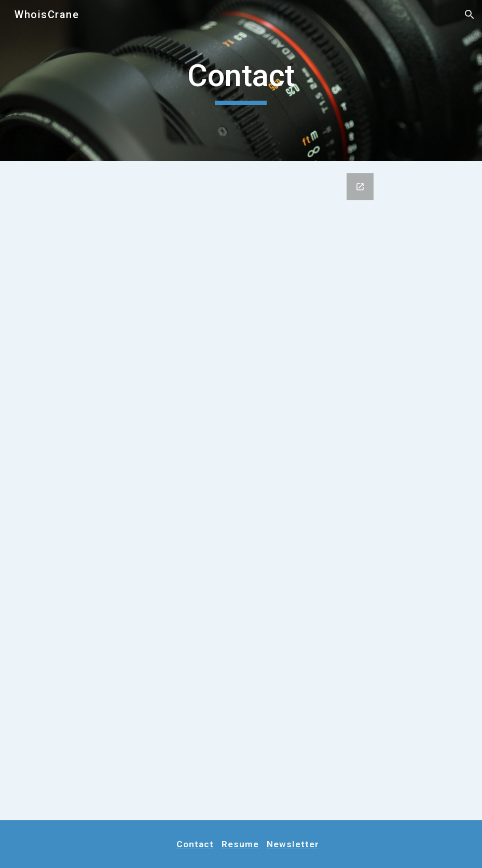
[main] (241, 80)
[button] (470, 15)
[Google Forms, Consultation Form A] (241, 491)
